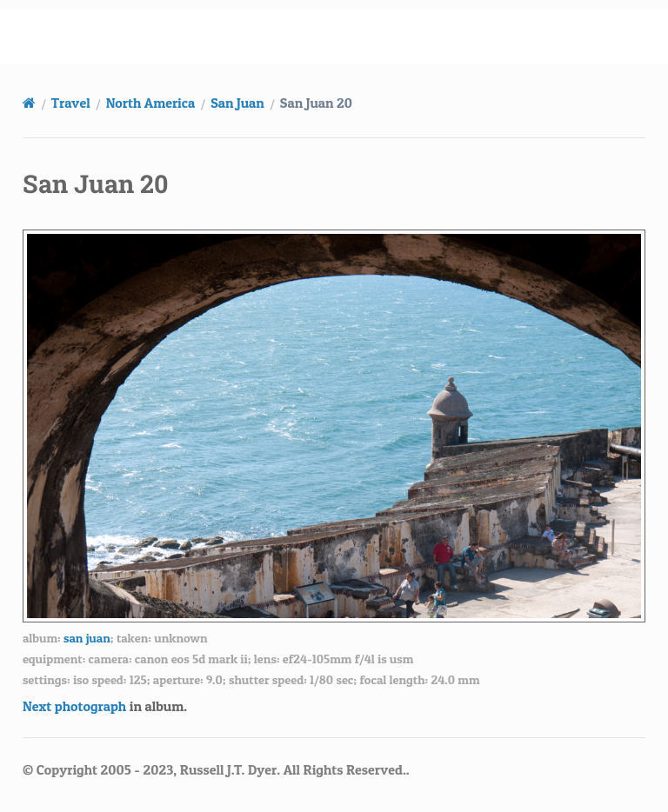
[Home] (29, 103)
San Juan (237, 103)
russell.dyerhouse (345, 36)
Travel (71, 103)
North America (151, 103)
